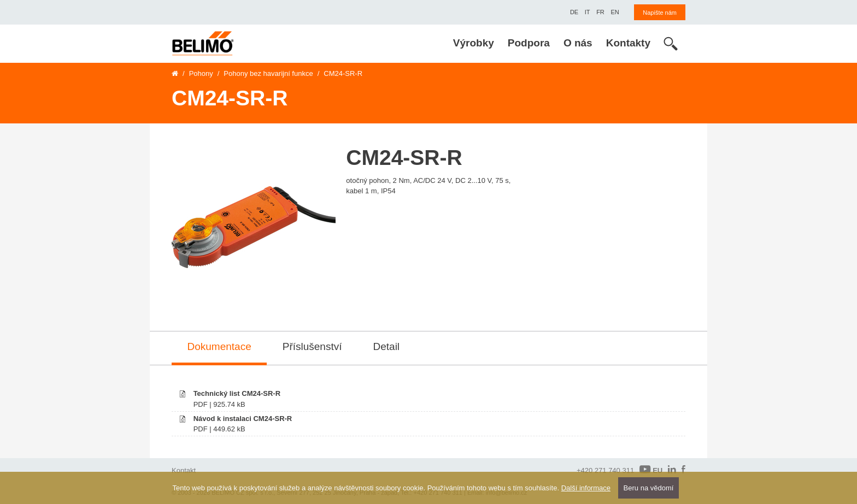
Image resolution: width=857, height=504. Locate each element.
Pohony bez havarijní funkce (268, 73)
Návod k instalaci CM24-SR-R (243, 419)
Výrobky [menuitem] (474, 43)
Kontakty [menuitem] (628, 43)
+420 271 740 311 (605, 470)
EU (651, 470)
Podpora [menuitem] (529, 43)
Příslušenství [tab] (312, 346)
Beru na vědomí (649, 488)
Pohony (201, 73)
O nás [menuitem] (578, 43)
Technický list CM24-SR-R (237, 393)
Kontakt (184, 470)
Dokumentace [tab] (219, 346)
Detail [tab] (387, 346)
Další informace (586, 488)
